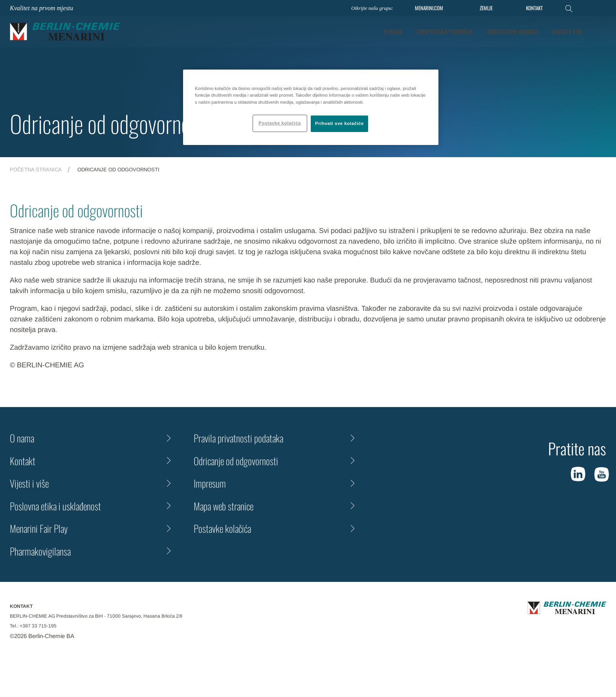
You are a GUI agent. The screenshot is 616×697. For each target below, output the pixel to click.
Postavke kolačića (222, 528)
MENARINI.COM (429, 8)
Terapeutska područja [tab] (445, 31)
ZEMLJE (486, 8)
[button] (601, 31)
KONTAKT (534, 8)
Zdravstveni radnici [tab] (512, 31)
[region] (311, 107)
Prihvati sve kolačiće (339, 123)
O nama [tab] (393, 31)
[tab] (567, 32)
